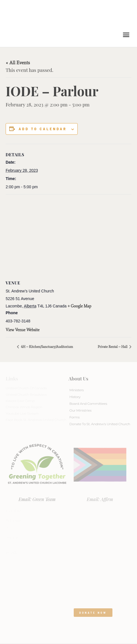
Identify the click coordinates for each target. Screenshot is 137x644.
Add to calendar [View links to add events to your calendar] (43, 129)
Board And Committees (88, 404)
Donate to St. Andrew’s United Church (100, 424)
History (75, 397)
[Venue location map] (68, 235)
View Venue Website (23, 330)
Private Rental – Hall (113, 347)
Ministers (77, 390)
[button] (126, 35)
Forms (75, 417)
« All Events (18, 63)
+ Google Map (80, 306)
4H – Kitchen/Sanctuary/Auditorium (46, 347)
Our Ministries (81, 410)
